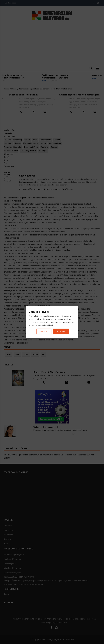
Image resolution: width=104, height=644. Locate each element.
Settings (44, 331)
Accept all (61, 331)
